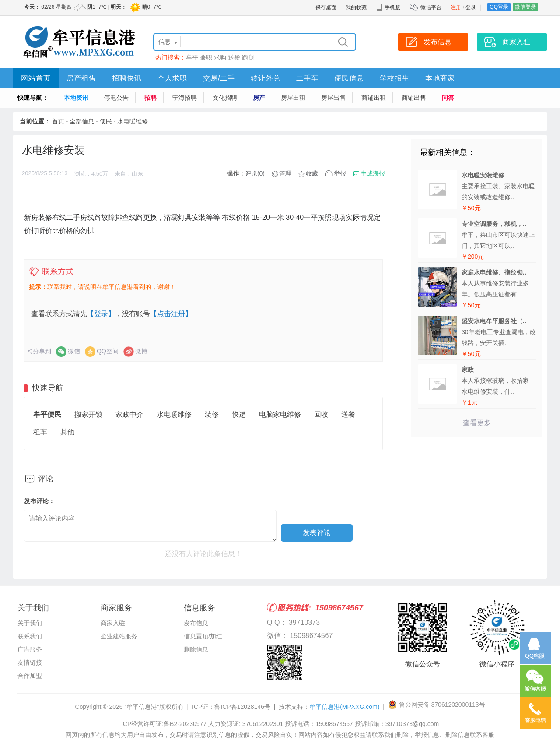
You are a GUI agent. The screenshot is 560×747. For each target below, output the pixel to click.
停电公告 (116, 98)
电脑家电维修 (280, 414)
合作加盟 (30, 676)
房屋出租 (293, 98)
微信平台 (431, 7)
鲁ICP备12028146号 (242, 707)
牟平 (192, 57)
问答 (448, 98)
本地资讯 (76, 98)
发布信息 (196, 623)
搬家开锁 (88, 414)
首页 (58, 121)
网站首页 (36, 78)
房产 (259, 98)
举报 (340, 173)
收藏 (312, 173)
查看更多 (477, 423)
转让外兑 (266, 78)
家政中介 (129, 414)
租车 (40, 432)
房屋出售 (333, 98)
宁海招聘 (185, 98)
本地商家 (440, 78)
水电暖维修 (133, 121)
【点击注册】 (171, 314)
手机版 (388, 7)
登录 (471, 7)
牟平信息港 (344, 707)
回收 (321, 414)
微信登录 (525, 7)
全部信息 (82, 121)
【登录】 (101, 314)
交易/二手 (219, 78)
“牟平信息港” (142, 707)
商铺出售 (414, 98)
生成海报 (373, 173)
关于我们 (30, 623)
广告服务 (30, 649)
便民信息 (349, 78)
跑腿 (248, 57)
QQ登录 (499, 7)
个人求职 (172, 78)
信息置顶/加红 (203, 636)
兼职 (206, 57)
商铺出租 (374, 98)
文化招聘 (225, 98)
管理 (285, 173)
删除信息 (196, 649)
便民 (106, 121)
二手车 (307, 78)
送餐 (234, 57)
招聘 (150, 98)
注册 (456, 7)
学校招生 (395, 78)
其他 (67, 432)
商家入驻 (113, 623)
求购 (220, 57)
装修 (212, 414)
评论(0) (255, 173)
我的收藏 (356, 7)
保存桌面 (326, 7)
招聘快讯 (127, 78)
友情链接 (30, 662)
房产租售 (81, 78)
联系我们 (30, 636)
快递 (239, 414)
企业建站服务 (119, 636)
